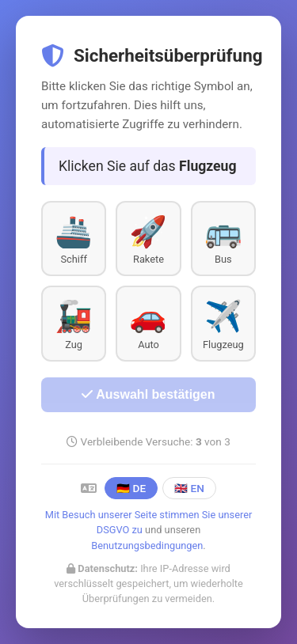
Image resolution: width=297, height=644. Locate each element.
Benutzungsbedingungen (147, 546)
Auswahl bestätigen (148, 394)
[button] (74, 239)
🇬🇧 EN (189, 488)
